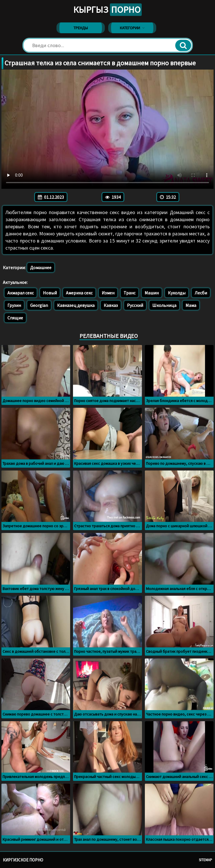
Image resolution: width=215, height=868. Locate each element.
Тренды (81, 28)
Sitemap (205, 860)
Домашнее (41, 267)
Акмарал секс (21, 293)
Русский (135, 305)
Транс (130, 293)
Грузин (14, 305)
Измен (108, 293)
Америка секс (79, 293)
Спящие (15, 318)
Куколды (177, 293)
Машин (152, 293)
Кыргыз (107, 10)
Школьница (164, 305)
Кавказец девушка (76, 305)
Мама (191, 305)
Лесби (201, 293)
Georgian (39, 305)
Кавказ (111, 305)
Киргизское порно (23, 860)
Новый (50, 293)
